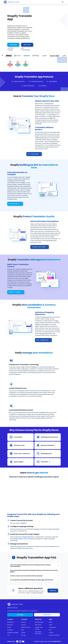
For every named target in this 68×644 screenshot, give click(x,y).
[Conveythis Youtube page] (23, 642)
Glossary (13, 548)
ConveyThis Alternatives (38, 633)
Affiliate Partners (26, 627)
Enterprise (10, 630)
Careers (23, 633)
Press (22, 630)
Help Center (38, 625)
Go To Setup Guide (34, 154)
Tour (8, 635)
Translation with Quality (40, 247)
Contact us (53, 591)
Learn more (27, 45)
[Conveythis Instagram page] (20, 641)
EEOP (50, 630)
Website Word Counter (39, 628)
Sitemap (23, 635)
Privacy (51, 622)
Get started (13, 45)
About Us (23, 622)
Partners (23, 625)
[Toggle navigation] (63, 2)
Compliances (52, 627)
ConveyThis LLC (56, 641)
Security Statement (54, 635)
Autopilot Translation (16, 292)
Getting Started (39, 622)
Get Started (20, 615)
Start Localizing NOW (43, 340)
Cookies (51, 633)
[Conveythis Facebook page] (17, 641)
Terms (51, 625)
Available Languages (13, 633)
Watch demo (47, 615)
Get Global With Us (15, 204)
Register (24, 523)
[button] (13, 622)
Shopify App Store (28, 537)
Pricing (9, 627)
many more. (29, 548)
